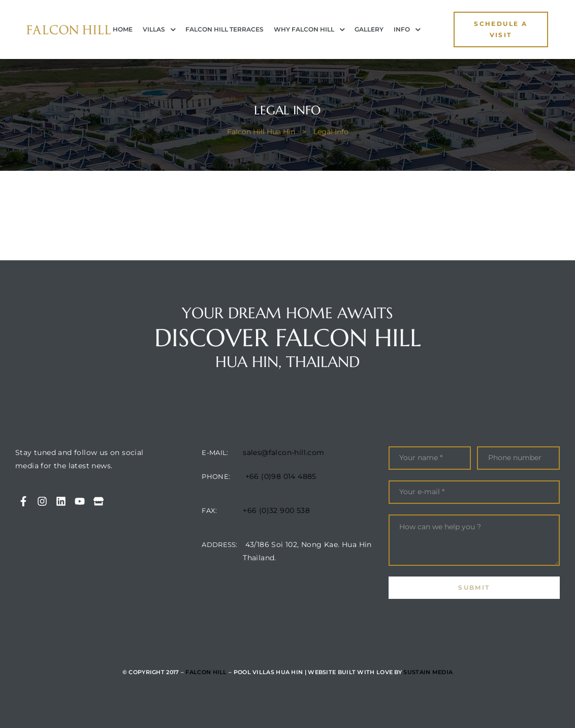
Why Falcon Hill (309, 29)
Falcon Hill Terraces (225, 29)
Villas (159, 29)
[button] (501, 29)
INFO (407, 29)
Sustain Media (428, 672)
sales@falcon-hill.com (283, 452)
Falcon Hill (206, 672)
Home (123, 29)
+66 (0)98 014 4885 (281, 476)
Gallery (369, 29)
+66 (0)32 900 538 (276, 510)
